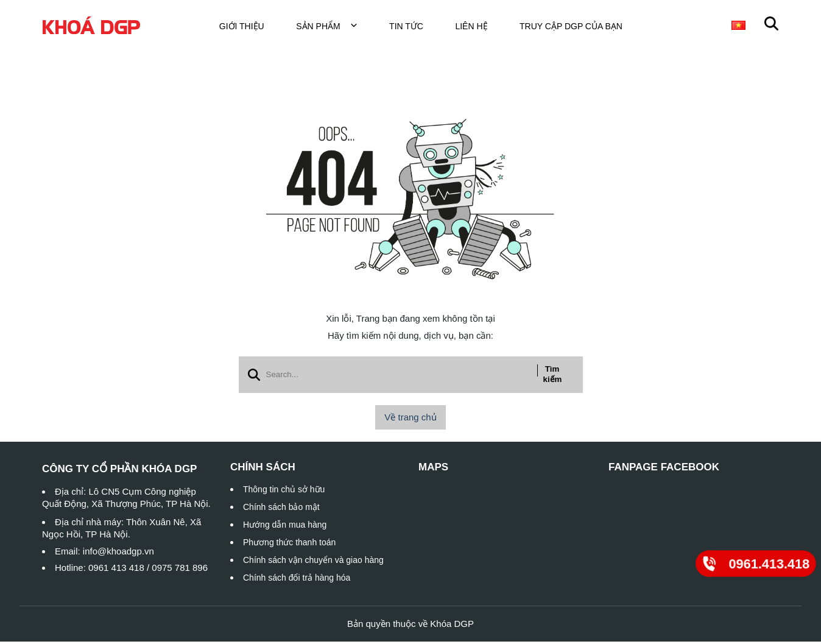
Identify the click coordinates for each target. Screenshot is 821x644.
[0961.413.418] (756, 563)
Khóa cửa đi (686, 27)
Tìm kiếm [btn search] (553, 377)
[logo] (91, 27)
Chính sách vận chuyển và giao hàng (313, 562)
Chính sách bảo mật (281, 509)
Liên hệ (478, 27)
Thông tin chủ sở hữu (284, 492)
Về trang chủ (410, 419)
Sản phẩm (334, 27)
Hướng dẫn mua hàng (285, 527)
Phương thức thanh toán (289, 545)
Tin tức (414, 27)
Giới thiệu (249, 27)
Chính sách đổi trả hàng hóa (297, 580)
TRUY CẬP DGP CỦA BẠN (578, 27)
